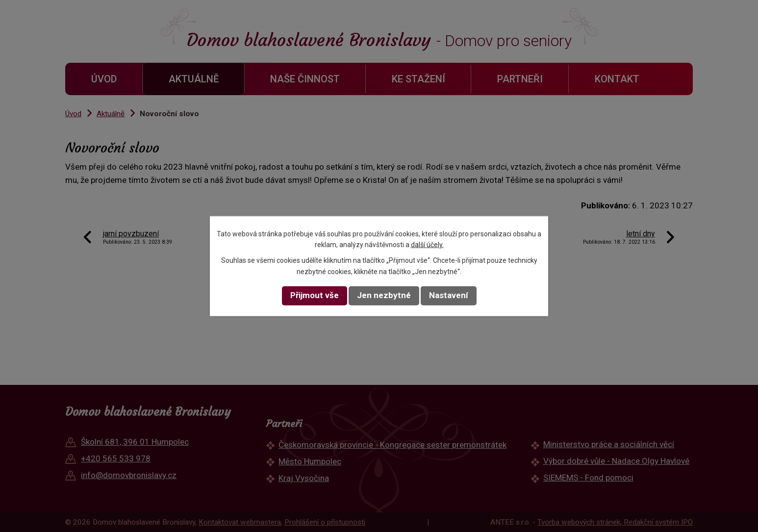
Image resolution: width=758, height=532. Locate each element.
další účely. (427, 245)
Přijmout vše (315, 295)
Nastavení (449, 295)
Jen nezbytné (384, 295)
